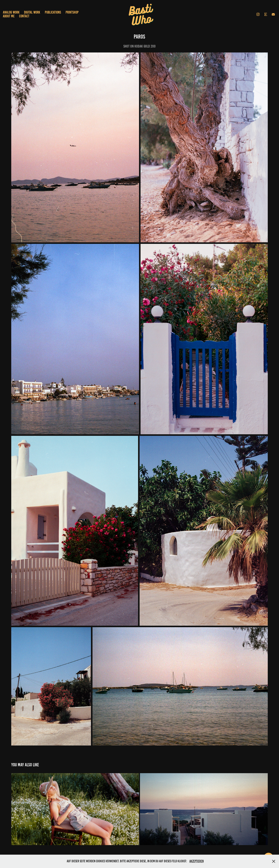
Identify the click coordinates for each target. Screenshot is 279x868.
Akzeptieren (197, 861)
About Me (9, 16)
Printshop (72, 12)
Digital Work (32, 12)
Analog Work (11, 12)
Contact (24, 16)
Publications (53, 12)
